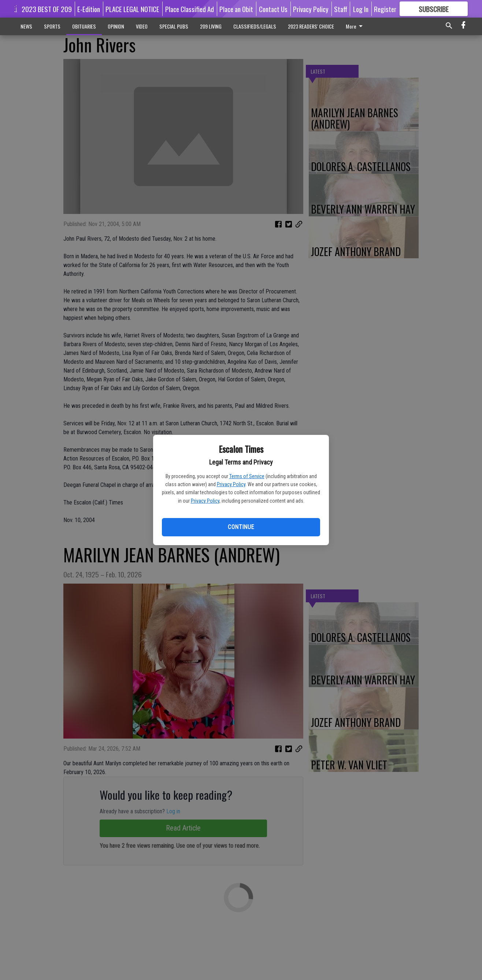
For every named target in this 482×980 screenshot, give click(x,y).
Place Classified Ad (190, 9)
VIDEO (142, 26)
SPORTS (52, 26)
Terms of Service (247, 476)
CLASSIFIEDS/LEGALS (255, 26)
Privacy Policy (231, 484)
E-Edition (89, 9)
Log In (361, 9)
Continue (241, 527)
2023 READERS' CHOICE (311, 26)
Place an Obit (236, 9)
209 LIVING (211, 26)
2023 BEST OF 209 (47, 9)
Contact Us (273, 9)
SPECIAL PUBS (174, 26)
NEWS (26, 26)
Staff (341, 9)
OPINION (116, 26)
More (355, 26)
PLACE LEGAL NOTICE (132, 9)
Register (385, 9)
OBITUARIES (84, 26)
